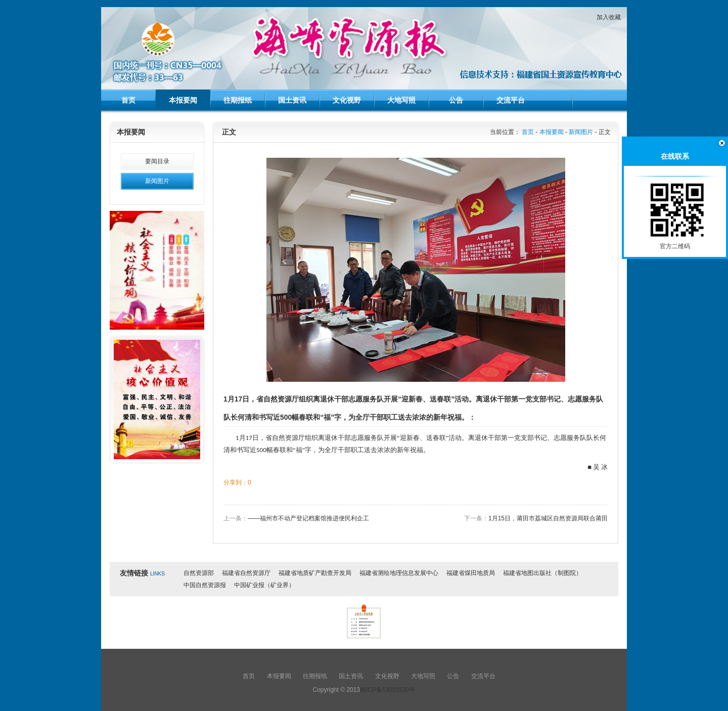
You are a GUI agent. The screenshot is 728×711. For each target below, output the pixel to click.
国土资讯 (292, 100)
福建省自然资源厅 (246, 573)
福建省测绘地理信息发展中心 (399, 573)
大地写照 (401, 100)
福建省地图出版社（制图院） (542, 573)
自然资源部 (199, 573)
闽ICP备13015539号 (388, 690)
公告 (456, 100)
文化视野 (347, 100)
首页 (128, 100)
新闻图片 (157, 181)
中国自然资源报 (205, 585)
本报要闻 (183, 100)
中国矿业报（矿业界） (264, 585)
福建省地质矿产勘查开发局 (315, 573)
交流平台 (511, 100)
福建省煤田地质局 (471, 573)
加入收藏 (609, 17)
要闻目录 (157, 161)
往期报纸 (238, 100)
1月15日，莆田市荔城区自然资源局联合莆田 (548, 518)
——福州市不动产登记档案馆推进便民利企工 (308, 518)
